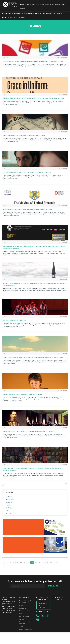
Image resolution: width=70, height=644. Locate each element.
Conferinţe (9, 502)
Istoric (21, 614)
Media (41, 5)
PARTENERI (22, 8)
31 (47, 563)
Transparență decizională (52, 5)
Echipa (21, 605)
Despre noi (35, 5)
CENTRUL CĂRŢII (6, 18)
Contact (63, 5)
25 (25, 563)
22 (14, 563)
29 (40, 563)
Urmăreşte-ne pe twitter (43, 605)
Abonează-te (52, 586)
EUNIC (58, 14)
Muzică (8, 505)
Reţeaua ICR (8, 14)
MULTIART (9, 514)
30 (44, 563)
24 (21, 563)
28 (36, 563)
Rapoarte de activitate (25, 611)
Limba (22, 5)
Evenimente (18, 14)
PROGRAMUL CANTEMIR (31, 14)
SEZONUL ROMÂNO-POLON (48, 14)
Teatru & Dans (10, 508)
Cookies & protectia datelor (26, 629)
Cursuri (29, 5)
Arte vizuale (10, 499)
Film (7, 511)
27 (32, 563)
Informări (22, 18)
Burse (15, 18)
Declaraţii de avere (24, 616)
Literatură (9, 497)
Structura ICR (23, 608)
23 (17, 563)
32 (51, 563)
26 (28, 563)
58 (57, 563)
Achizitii (21, 619)
